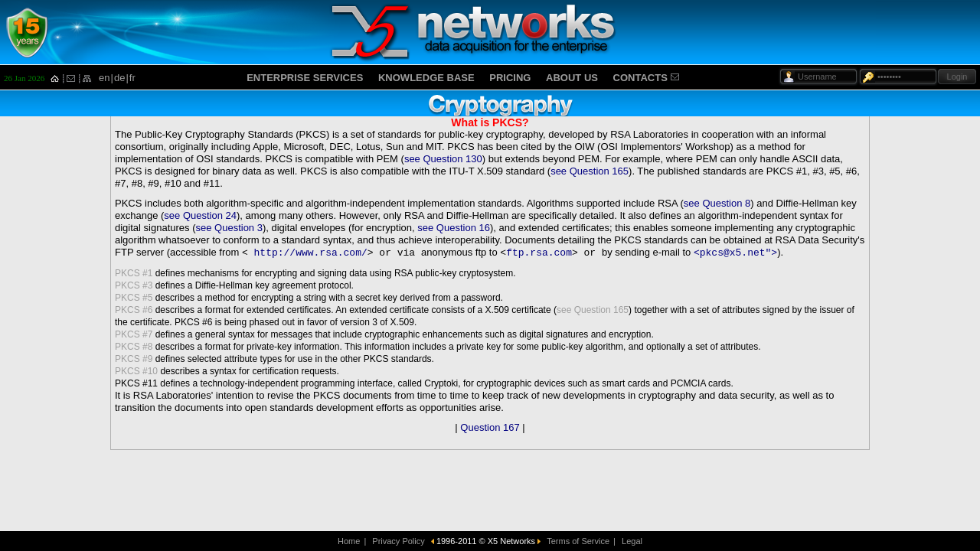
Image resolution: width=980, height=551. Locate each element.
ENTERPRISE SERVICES (305, 78)
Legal (632, 541)
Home (349, 541)
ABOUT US (572, 78)
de (119, 78)
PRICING (510, 78)
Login (957, 77)
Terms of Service (578, 541)
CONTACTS (640, 78)
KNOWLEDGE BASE (426, 78)
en (104, 78)
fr (132, 78)
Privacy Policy (398, 541)
